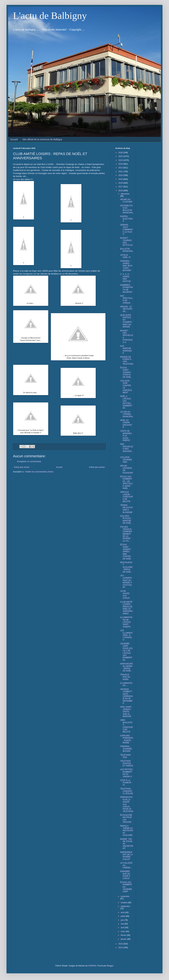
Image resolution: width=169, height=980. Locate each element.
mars (123, 931)
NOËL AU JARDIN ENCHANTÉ (126, 424)
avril (123, 928)
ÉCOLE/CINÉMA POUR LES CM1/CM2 (126, 819)
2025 (121, 156)
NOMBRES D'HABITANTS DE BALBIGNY (127, 289)
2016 (121, 191)
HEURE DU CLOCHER (126, 201)
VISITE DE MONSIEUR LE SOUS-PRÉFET (126, 436)
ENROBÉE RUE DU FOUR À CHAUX (125, 875)
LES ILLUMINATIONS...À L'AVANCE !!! (127, 635)
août (123, 912)
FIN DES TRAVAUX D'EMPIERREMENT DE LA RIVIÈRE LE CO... (126, 534)
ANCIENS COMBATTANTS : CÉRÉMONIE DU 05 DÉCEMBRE (126, 696)
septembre (125, 906)
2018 (121, 183)
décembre (125, 194)
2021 (121, 172)
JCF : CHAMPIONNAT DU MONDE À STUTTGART (126, 581)
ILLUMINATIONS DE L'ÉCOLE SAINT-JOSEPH (126, 622)
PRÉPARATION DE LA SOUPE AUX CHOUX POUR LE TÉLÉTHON (127, 804)
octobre (124, 903)
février (124, 935)
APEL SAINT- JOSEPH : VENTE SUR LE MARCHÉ (126, 712)
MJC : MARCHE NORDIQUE (126, 350)
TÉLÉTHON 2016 (125, 756)
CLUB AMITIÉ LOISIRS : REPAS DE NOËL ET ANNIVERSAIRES (126, 608)
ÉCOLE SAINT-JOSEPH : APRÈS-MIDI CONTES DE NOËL (126, 552)
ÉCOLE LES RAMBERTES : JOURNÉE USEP (126, 887)
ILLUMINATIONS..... (126, 684)
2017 (121, 187)
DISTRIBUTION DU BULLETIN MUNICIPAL (127, 209)
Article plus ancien (97, 467)
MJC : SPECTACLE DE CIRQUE (127, 299)
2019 (121, 179)
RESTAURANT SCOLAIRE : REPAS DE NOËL (126, 567)
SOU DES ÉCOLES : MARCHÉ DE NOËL (126, 520)
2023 (121, 164)
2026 (121, 153)
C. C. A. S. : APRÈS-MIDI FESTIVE (126, 278)
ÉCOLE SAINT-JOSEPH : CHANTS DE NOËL (126, 372)
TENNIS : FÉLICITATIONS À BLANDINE (127, 509)
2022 (121, 168)
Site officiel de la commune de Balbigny (42, 139)
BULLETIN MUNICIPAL (127, 250)
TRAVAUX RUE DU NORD (125, 677)
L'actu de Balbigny (50, 16)
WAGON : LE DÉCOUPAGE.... (126, 309)
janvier (124, 939)
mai (123, 924)
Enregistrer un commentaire (29, 462)
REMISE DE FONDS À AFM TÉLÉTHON (127, 360)
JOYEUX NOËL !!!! (125, 256)
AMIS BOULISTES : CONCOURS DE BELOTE (127, 726)
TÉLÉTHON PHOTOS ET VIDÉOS (127, 763)
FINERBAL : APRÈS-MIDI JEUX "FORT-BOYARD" (126, 266)
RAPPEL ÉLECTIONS (126, 219)
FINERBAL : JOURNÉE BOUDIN (126, 749)
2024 (121, 160)
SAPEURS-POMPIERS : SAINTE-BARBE (127, 739)
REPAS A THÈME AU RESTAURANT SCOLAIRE (127, 831)
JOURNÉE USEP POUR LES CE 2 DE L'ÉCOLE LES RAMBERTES (126, 652)
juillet (123, 916)
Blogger (110, 966)
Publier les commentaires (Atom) (39, 472)
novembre (125, 896)
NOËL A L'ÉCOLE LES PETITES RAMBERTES (126, 402)
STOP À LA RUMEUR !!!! (126, 783)
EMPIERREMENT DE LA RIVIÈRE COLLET (126, 856)
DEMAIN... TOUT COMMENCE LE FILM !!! (127, 230)
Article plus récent (22, 467)
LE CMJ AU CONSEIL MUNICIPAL (127, 414)
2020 (121, 175)
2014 (121, 948)
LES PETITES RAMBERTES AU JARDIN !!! (126, 773)
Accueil (14, 139)
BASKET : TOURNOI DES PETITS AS (126, 241)
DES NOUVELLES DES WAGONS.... (127, 449)
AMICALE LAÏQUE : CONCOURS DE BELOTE (127, 497)
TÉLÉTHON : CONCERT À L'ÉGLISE (127, 791)
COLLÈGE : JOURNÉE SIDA (126, 460)
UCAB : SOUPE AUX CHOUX (125, 595)
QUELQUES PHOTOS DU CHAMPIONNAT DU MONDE (126, 321)
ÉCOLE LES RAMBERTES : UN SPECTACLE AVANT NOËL (127, 482)
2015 (121, 944)
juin (123, 920)
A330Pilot (92, 966)
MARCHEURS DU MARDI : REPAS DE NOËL (127, 667)
